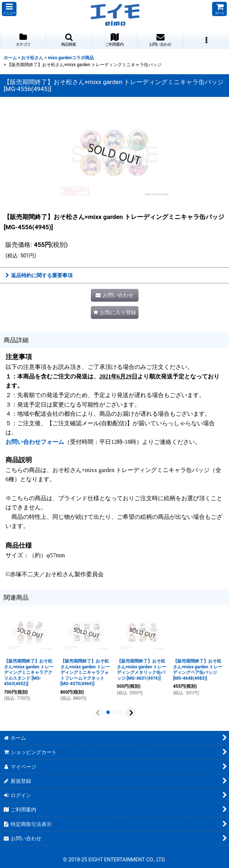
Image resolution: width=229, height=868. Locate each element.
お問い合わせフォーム (35, 442)
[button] (9, 9)
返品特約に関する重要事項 (39, 275)
